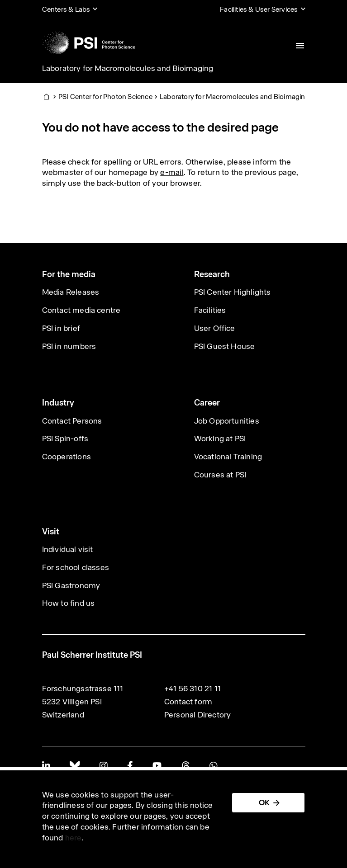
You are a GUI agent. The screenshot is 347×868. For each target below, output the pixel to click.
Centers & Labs (66, 9)
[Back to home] (89, 43)
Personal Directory (198, 715)
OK (264, 802)
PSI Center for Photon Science (105, 97)
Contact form (188, 702)
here (74, 838)
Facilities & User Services (259, 9)
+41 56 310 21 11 (193, 689)
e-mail (172, 172)
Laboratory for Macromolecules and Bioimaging (128, 68)
